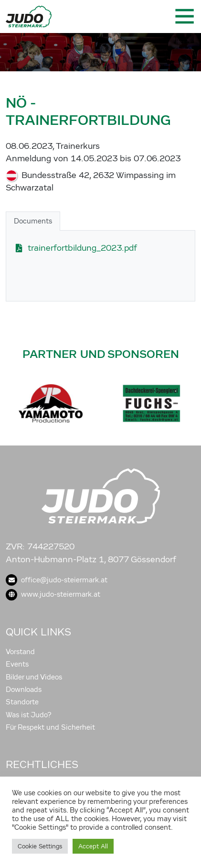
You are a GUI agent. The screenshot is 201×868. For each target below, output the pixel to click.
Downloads (24, 690)
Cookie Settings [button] (40, 846)
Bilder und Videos (34, 677)
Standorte (22, 702)
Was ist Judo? (29, 715)
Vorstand (20, 652)
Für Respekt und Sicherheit (50, 727)
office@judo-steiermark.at (57, 580)
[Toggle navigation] (184, 16)
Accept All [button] (93, 846)
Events (17, 664)
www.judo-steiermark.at (53, 594)
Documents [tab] (33, 221)
